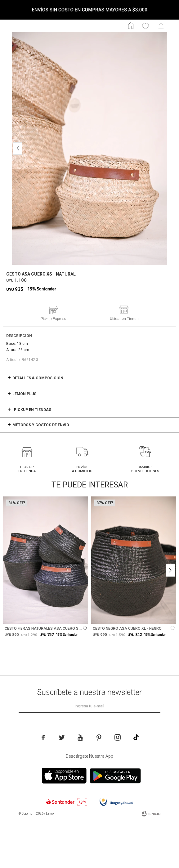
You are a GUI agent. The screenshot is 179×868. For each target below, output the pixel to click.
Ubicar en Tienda (124, 319)
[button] (18, 148)
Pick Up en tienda (27, 469)
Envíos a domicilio (82, 469)
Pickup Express (53, 319)
